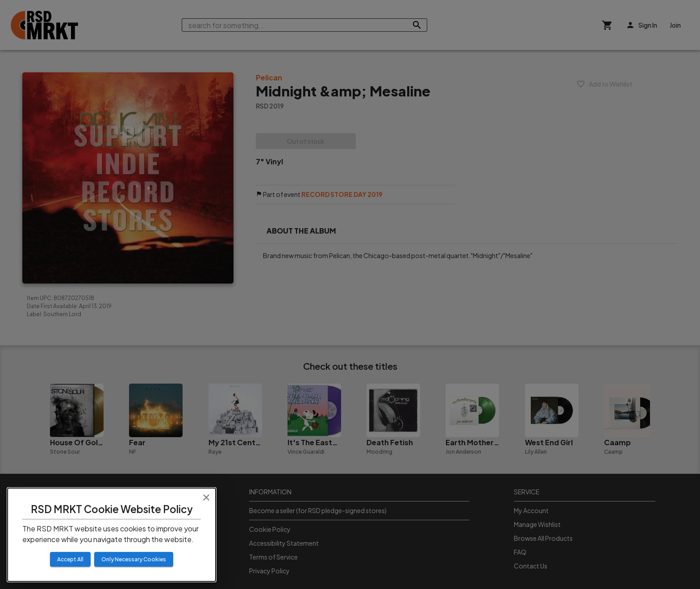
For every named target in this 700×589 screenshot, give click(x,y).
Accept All (70, 559)
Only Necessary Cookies (134, 559)
